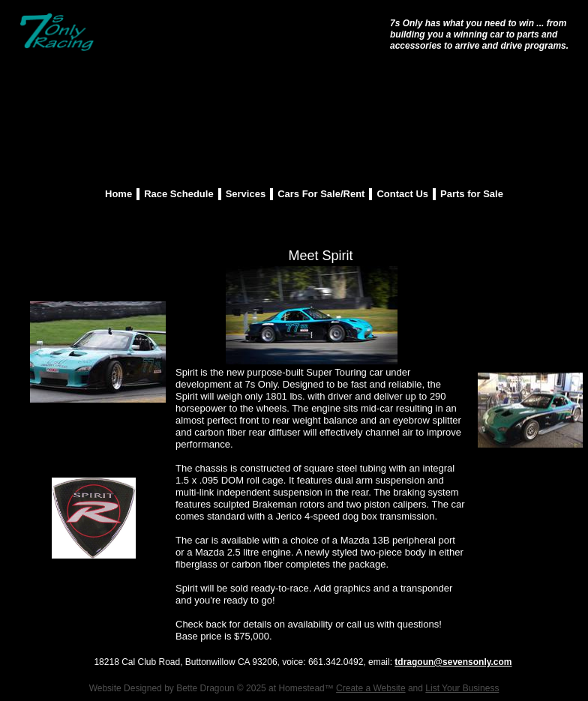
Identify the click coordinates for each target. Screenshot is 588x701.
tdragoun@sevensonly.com (453, 662)
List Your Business (462, 688)
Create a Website (371, 688)
